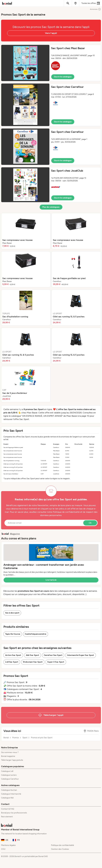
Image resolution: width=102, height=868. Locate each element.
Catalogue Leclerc (9, 775)
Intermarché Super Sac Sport (81, 655)
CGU (3, 849)
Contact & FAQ (8, 809)
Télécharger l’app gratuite (12, 760)
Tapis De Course (13, 634)
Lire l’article (51, 580)
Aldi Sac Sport (33, 655)
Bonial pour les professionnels (14, 813)
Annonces (95, 9)
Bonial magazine (8, 756)
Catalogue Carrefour (10, 779)
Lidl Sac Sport (12, 662)
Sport (25, 738)
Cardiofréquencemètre (36, 634)
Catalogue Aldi (7, 798)
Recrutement (7, 817)
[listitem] (26, 231)
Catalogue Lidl (7, 771)
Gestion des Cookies (60, 849)
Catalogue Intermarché (11, 794)
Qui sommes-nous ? (10, 752)
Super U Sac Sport (56, 662)
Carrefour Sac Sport (53, 655)
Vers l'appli (51, 33)
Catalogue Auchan (9, 790)
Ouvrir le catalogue (63, 77)
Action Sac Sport (13, 655)
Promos (16, 738)
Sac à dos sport (12, 613)
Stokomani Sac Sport (33, 662)
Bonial (6, 738)
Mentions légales (8, 845)
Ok (90, 523)
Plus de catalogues (51, 207)
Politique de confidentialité (63, 845)
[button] (51, 63)
